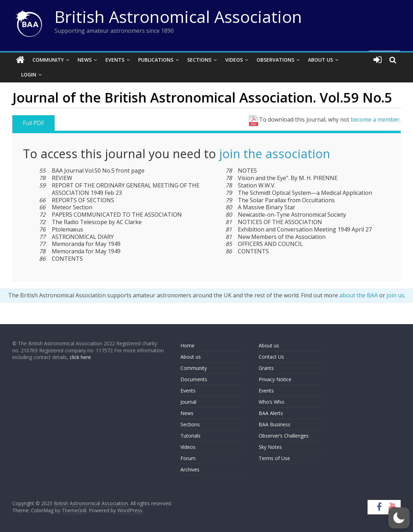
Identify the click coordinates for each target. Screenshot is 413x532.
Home (187, 345)
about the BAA (359, 295)
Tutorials (190, 436)
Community (48, 60)
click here (80, 357)
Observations (275, 60)
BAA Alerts (271, 413)
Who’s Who (272, 402)
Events (115, 60)
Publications (156, 60)
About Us (320, 60)
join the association (275, 154)
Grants (266, 368)
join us (395, 295)
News (85, 60)
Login (29, 75)
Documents (194, 379)
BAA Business (275, 424)
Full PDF (33, 123)
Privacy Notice (275, 379)
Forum (188, 458)
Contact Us (271, 357)
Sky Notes (270, 447)
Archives (190, 469)
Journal (188, 402)
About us (191, 357)
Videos (234, 60)
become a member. (376, 119)
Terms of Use (274, 458)
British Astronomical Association (178, 17)
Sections (199, 60)
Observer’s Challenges (284, 436)
